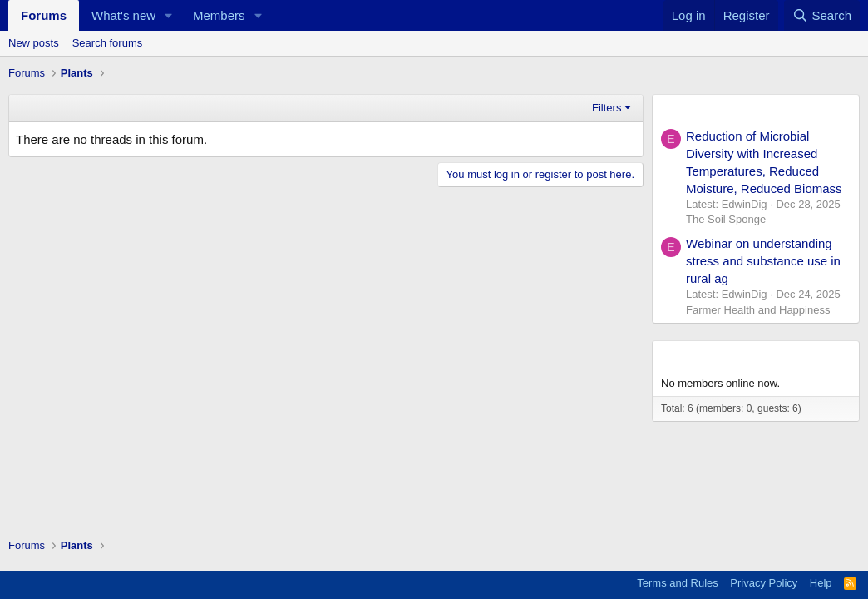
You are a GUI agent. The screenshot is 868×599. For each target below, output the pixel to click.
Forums (44, 15)
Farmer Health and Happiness (758, 310)
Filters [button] (607, 108)
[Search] (822, 15)
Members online (711, 356)
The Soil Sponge (726, 219)
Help (821, 583)
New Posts (695, 109)
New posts (34, 43)
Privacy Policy (764, 583)
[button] (169, 15)
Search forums (108, 43)
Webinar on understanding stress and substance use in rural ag (763, 261)
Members (219, 15)
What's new (123, 15)
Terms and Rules (678, 583)
